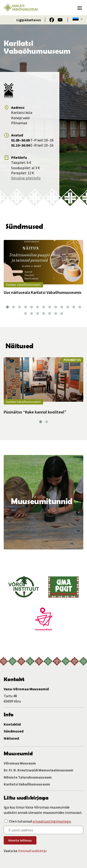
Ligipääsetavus (29, 20)
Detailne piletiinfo (26, 178)
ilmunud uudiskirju (32, 851)
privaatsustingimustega (52, 821)
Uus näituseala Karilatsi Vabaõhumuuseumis (43, 292)
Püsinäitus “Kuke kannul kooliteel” (35, 412)
